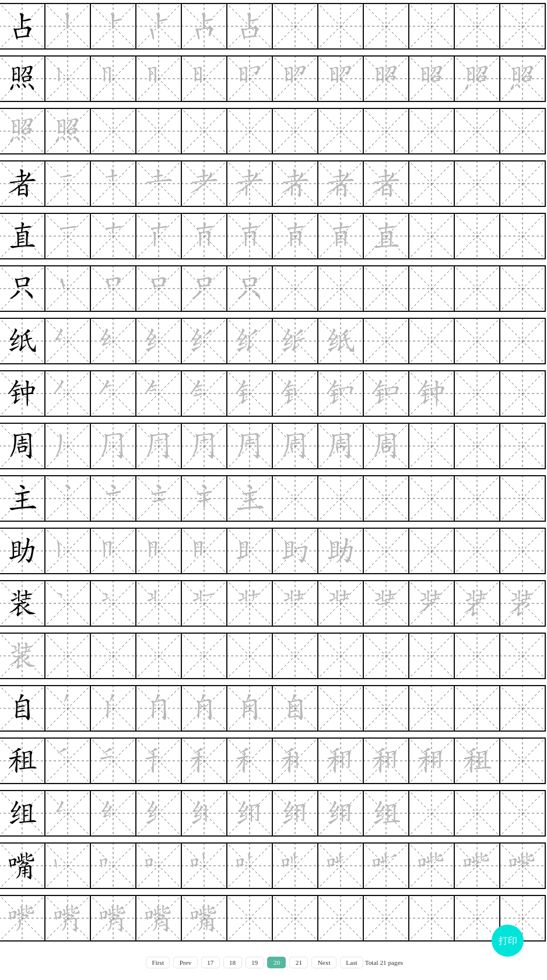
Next (324, 963)
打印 (508, 941)
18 (232, 963)
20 (277, 963)
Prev (186, 963)
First (158, 963)
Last (351, 963)
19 (255, 963)
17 (210, 963)
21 (299, 963)
